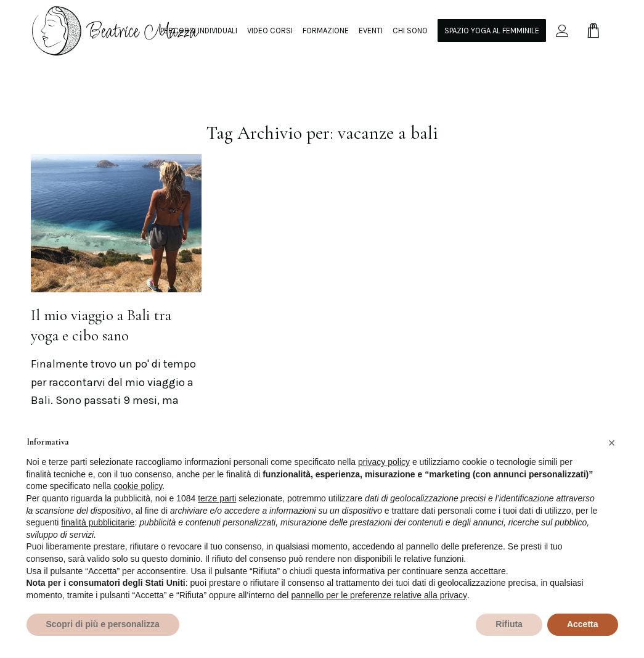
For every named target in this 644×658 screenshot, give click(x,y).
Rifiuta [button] (509, 624)
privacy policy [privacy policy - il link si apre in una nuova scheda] (384, 462)
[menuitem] (199, 31)
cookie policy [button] (138, 486)
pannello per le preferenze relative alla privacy (379, 595)
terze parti (217, 498)
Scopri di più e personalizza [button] (103, 624)
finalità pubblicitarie (98, 522)
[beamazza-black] (116, 31)
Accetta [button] (583, 624)
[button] (612, 443)
